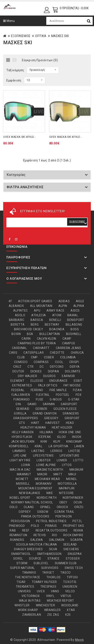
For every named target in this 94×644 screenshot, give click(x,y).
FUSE (40, 399)
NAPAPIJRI (67, 488)
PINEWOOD (17, 526)
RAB (13, 530)
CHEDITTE (57, 353)
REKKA (78, 530)
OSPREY (25, 512)
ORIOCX (62, 507)
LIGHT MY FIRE (20, 460)
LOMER (62, 460)
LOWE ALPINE (46, 465)
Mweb (79, 640)
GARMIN (49, 404)
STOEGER (73, 559)
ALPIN (63, 306)
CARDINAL (20, 348)
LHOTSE (74, 451)
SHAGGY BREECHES (28, 549)
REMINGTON (18, 535)
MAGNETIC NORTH (50, 470)
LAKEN (79, 446)
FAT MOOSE (72, 385)
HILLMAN (46, 432)
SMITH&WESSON (49, 554)
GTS (22, 423)
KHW (44, 442)
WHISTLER (22, 605)
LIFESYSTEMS (43, 456)
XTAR (71, 610)
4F (10, 301)
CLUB (21, 357)
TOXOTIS (70, 582)
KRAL (39, 446)
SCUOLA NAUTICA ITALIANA (37, 544)
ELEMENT (17, 381)
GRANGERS (71, 413)
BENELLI (55, 320)
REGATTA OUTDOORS (52, 530)
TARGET (48, 573)
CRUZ (17, 367)
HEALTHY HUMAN (33, 427)
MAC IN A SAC (20, 470)
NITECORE (67, 493)
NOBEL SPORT (20, 498)
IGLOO (62, 437)
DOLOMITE (73, 371)
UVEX (41, 591)
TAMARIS (29, 573)
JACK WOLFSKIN (23, 442)
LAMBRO (19, 451)
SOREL (18, 559)
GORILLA (20, 413)
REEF (26, 530)
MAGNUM (76, 470)
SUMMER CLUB (66, 563)
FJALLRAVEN (21, 395)
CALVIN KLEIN (47, 339)
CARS (13, 353)
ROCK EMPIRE (73, 535)
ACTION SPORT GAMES (35, 301)
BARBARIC (17, 320)
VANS (55, 591)
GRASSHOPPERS (26, 418)
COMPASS (41, 362)
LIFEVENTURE (70, 456)
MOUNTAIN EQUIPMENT (35, 488)
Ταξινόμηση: (16, 70)
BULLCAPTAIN (50, 334)
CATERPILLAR (34, 353)
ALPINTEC (21, 311)
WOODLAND (70, 605)
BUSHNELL (74, 334)
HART (35, 423)
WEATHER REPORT (60, 601)
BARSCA (37, 320)
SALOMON (57, 540)
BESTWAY (52, 325)
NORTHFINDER (73, 498)
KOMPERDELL (19, 446)
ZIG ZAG (53, 615)
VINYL (50, 596)
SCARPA (77, 540)
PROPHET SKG (74, 526)
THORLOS (54, 577)
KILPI (57, 442)
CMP (34, 357)
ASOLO (20, 315)
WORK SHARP (28, 610)
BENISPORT (76, 320)
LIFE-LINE (20, 456)
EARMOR (68, 376)
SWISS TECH (74, 568)
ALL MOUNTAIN (41, 306)
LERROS (56, 451)
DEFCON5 (57, 367)
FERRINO (37, 390)
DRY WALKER (27, 376)
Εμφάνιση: (14, 80)
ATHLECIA (39, 315)
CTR (31, 367)
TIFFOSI (72, 577)
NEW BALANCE (30, 493)
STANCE (54, 559)
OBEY (63, 502)
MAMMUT (24, 474)
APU (37, 311)
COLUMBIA (68, 357)
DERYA (75, 367)
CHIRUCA (77, 353)
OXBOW (43, 512)
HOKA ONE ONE (70, 432)
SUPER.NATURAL (22, 568)
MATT (58, 474)
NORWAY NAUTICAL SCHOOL (32, 502)
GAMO (32, 404)
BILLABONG (74, 325)
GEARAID (23, 409)
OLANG (29, 507)
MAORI (42, 474)
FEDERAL (18, 390)
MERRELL (23, 484)
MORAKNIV (44, 484)
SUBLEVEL (41, 563)
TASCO (66, 573)
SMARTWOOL (21, 554)
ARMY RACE (55, 311)
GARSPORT (69, 404)
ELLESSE (37, 381)
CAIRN (26, 339)
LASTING (38, 451)
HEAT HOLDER (62, 427)
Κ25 (68, 615)
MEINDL (72, 479)
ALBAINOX (16, 306)
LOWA (26, 465)
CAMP (67, 339)
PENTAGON (64, 516)
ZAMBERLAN (32, 615)
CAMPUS (69, 343)
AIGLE (80, 301)
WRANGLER (52, 610)
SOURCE (35, 559)
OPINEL (45, 507)
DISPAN (54, 371)
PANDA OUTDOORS (35, 516)
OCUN (78, 502)
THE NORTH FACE (27, 577)
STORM (22, 563)
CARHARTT (41, 348)
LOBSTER (44, 460)
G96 (18, 404)
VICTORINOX (31, 596)
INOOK (77, 437)
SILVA (53, 549)
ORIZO (79, 507)
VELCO (70, 591)
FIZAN (77, 390)
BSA (30, 334)
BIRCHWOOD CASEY (29, 329)
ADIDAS (64, 301)
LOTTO (78, 460)
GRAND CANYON (45, 413)
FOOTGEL (63, 395)
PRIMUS (51, 526)
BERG (35, 325)
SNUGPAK (75, 554)
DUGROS (50, 376)
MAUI (72, 474)
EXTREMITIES (22, 385)
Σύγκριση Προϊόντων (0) (40, 60)
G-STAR (74, 399)
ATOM (57, 315)
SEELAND (70, 544)
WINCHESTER (46, 605)
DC (42, 367)
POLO (35, 526)
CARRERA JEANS (69, 348)
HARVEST (53, 423)
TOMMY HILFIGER (44, 582)
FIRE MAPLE (58, 390)
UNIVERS (24, 591)
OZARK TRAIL (64, 512)
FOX (79, 395)
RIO (55, 535)
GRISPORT (72, 418)
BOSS (75, 329)
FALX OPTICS (48, 385)
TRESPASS (48, 587)
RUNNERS (17, 540)
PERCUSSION (20, 521)
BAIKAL (73, 315)
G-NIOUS (56, 399)
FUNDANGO (22, 399)
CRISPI (74, 362)
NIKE (50, 493)
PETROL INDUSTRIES (51, 521)
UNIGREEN (70, 587)
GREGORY (51, 418)
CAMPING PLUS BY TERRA (37, 343)
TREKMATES (25, 587)
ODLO (13, 507)
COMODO (21, 362)
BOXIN (16, 334)
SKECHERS (71, 549)
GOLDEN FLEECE (65, 409)
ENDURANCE (59, 381)
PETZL (77, 521)
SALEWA (37, 540)
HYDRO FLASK (22, 437)
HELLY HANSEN (23, 432)
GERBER (41, 409)
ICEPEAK (45, 437)
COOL (59, 362)
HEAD (70, 423)
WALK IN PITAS (30, 601)
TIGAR (21, 582)
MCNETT (22, 479)
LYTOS (67, 465)
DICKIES (36, 371)
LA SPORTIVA (59, 446)
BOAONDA (57, 329)
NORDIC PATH (47, 498)
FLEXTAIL (43, 395)
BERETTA (18, 325)
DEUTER (18, 371)
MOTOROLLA (67, 484)
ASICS (75, 311)
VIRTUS (66, 596)
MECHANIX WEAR (47, 479)
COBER (49, 357)
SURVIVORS (50, 568)
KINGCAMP (74, 442)
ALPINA (79, 306)
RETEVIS (40, 535)
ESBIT (78, 381)
